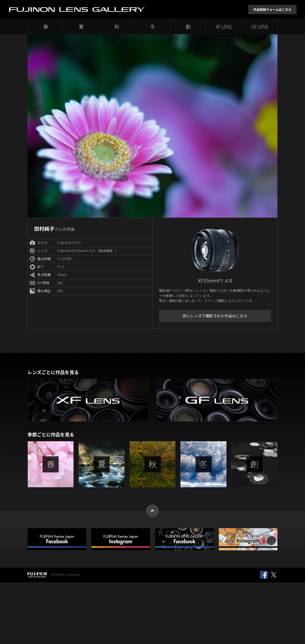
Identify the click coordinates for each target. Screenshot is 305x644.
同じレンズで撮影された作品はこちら (215, 316)
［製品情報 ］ (107, 251)
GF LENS (259, 27)
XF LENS (224, 27)
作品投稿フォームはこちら (272, 10)
